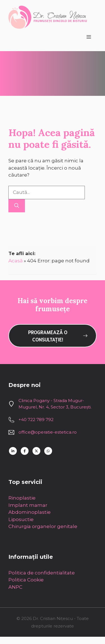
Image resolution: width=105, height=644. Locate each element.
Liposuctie (21, 519)
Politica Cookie (26, 580)
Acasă (16, 261)
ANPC (15, 587)
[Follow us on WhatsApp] (48, 451)
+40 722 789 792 (36, 420)
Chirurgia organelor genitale (43, 526)
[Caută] (17, 206)
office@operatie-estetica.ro (48, 432)
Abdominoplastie (30, 512)
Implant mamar (28, 505)
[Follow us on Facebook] (25, 451)
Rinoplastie (22, 498)
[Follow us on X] (36, 451)
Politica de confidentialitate (42, 573)
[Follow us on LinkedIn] (13, 451)
